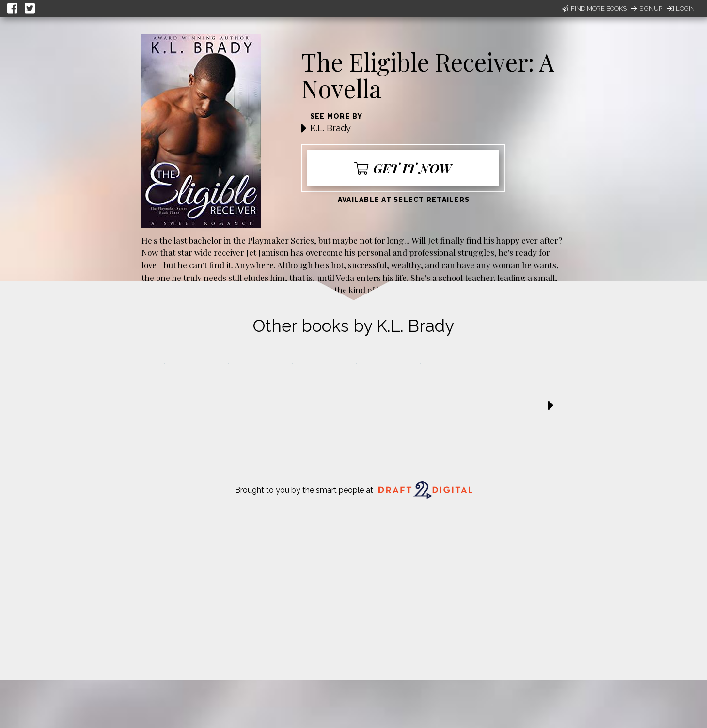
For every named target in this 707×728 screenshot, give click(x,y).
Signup (647, 8)
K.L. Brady (330, 128)
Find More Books (594, 8)
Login (681, 8)
